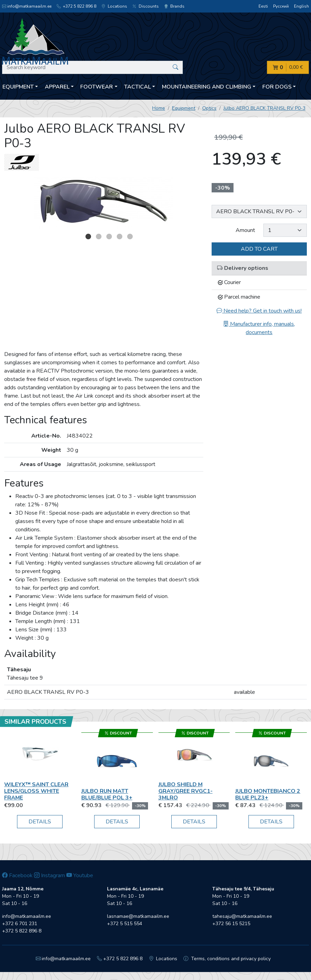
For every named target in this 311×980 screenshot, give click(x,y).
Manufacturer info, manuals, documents (259, 328)
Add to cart (259, 249)
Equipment (184, 108)
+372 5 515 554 (125, 924)
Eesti (263, 6)
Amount (245, 230)
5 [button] (130, 236)
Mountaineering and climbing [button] (207, 87)
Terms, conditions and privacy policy (227, 959)
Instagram (50, 875)
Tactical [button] (137, 87)
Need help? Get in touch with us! (259, 311)
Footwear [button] (97, 87)
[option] (104, 202)
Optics (209, 108)
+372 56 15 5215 (231, 924)
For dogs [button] (277, 87)
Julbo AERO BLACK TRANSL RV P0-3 (264, 108)
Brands (174, 6)
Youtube (80, 875)
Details (40, 822)
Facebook (17, 875)
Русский (281, 6)
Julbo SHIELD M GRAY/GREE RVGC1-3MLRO (186, 791)
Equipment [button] (18, 87)
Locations (114, 6)
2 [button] (99, 236)
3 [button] (109, 236)
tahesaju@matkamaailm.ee (242, 916)
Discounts (146, 6)
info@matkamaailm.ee (27, 6)
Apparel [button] (57, 87)
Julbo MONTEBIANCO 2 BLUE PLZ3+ (268, 794)
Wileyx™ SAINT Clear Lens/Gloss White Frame (36, 791)
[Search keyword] (92, 67)
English (301, 6)
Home (159, 108)
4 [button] (120, 236)
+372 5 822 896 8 (76, 6)
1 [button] (88, 236)
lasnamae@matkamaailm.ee (138, 916)
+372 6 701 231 (20, 924)
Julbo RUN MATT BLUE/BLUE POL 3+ (107, 794)
